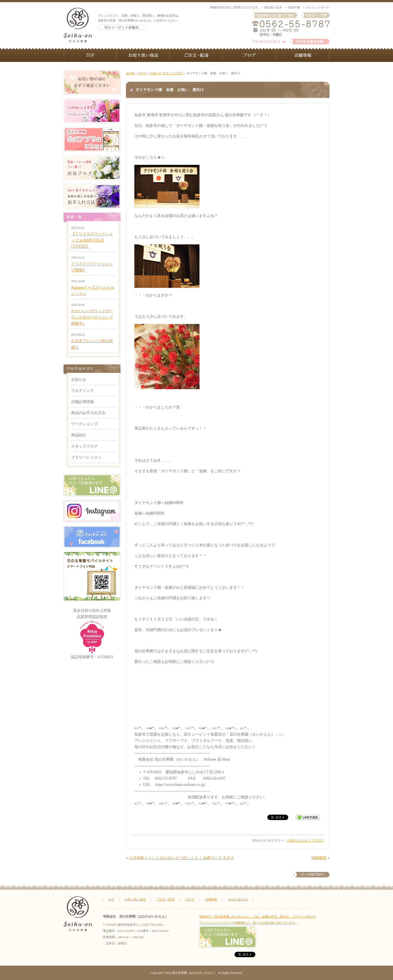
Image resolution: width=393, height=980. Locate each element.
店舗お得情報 (83, 402)
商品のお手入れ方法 (88, 413)
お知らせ (156, 73)
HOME (130, 73)
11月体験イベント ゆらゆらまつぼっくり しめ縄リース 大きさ (182, 858)
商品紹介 (79, 435)
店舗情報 (303, 55)
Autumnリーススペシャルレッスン (93, 290)
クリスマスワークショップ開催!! (92, 267)
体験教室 (319, 858)
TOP (90, 55)
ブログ (250, 55)
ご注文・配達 (166, 899)
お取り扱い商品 (143, 55)
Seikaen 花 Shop (238, 899)
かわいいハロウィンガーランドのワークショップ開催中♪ (92, 317)
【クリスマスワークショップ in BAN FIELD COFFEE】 (92, 240)
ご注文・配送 (196, 55)
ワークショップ (84, 424)
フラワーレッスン (86, 457)
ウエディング (83, 390)
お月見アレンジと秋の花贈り (92, 344)
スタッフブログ (173, 73)
